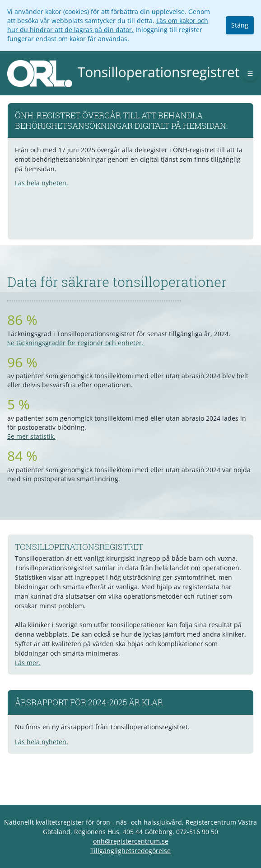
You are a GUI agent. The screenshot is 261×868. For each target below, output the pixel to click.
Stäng (240, 25)
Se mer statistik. (31, 436)
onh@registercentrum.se (131, 841)
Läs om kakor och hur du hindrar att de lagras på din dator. (108, 25)
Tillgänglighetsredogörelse (130, 851)
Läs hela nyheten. (42, 183)
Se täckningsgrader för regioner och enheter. (75, 343)
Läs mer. (28, 663)
